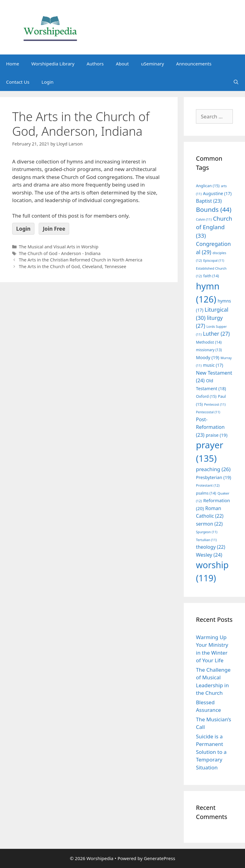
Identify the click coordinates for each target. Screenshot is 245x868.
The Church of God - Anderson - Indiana (60, 253)
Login (47, 82)
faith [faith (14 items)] (211, 276)
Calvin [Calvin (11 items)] (204, 219)
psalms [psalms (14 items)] (206, 493)
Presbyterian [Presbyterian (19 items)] (213, 477)
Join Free (54, 229)
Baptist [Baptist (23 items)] (209, 201)
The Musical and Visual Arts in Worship (59, 247)
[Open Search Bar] (236, 82)
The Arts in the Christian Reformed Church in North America (81, 260)
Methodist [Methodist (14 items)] (209, 342)
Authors (95, 64)
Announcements (194, 64)
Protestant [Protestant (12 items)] (208, 485)
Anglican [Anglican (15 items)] (208, 186)
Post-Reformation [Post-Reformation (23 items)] (210, 427)
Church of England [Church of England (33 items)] (214, 227)
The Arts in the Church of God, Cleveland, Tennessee (73, 266)
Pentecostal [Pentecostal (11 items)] (208, 412)
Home (13, 64)
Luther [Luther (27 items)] (216, 334)
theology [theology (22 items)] (211, 547)
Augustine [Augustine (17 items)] (217, 193)
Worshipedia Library (53, 64)
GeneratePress (160, 858)
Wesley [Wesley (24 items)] (209, 555)
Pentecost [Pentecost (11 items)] (215, 404)
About (122, 64)
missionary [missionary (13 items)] (209, 350)
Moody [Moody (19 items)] (208, 357)
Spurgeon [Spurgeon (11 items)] (207, 532)
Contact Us (18, 82)
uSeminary (153, 64)
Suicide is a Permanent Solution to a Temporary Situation (211, 752)
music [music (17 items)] (213, 365)
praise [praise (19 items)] (217, 435)
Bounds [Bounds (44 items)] (214, 209)
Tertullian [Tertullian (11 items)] (206, 540)
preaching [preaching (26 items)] (213, 469)
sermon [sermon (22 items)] (209, 524)
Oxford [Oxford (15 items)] (206, 396)
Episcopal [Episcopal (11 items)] (214, 261)
